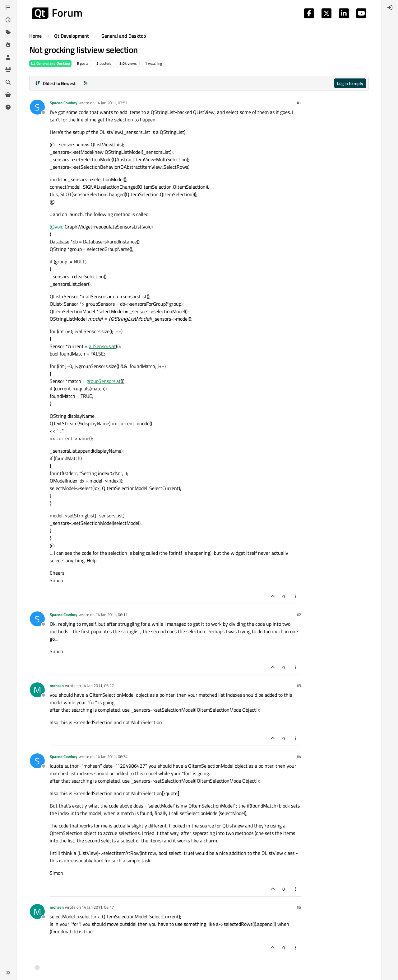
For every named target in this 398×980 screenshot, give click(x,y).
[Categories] (8, 7)
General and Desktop (50, 63)
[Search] (8, 82)
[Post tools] (296, 596)
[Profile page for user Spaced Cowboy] (37, 107)
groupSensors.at (104, 381)
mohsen (57, 686)
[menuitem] (390, 7)
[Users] (8, 57)
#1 (299, 103)
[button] (8, 973)
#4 (299, 756)
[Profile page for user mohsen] (37, 690)
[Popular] (8, 45)
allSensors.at (102, 346)
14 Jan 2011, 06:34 (111, 756)
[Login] (390, 7)
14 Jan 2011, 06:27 (98, 686)
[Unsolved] (8, 107)
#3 (299, 686)
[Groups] (8, 70)
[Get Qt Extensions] (8, 95)
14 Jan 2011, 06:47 (98, 907)
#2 (299, 615)
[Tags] (8, 32)
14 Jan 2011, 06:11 (111, 615)
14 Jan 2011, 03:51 (111, 103)
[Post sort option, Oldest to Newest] (55, 83)
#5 (299, 907)
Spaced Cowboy (64, 103)
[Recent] (8, 20)
